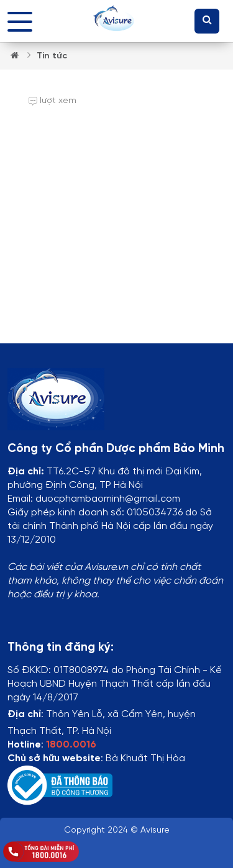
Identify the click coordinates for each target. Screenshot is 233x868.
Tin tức (52, 56)
